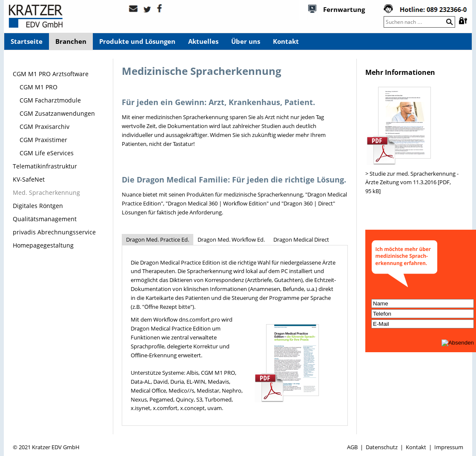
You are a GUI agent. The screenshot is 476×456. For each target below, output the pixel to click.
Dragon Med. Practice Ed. (158, 239)
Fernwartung (344, 9)
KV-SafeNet (29, 179)
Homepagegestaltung (43, 245)
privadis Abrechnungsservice (54, 232)
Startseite (27, 41)
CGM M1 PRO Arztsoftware (51, 74)
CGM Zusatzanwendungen (57, 113)
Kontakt (286, 41)
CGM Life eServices (47, 153)
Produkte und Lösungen (137, 41)
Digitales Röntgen (38, 206)
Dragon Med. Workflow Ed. (231, 239)
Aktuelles (203, 41)
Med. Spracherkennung (46, 192)
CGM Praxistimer (43, 140)
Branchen (71, 41)
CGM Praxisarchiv (44, 127)
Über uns (246, 41)
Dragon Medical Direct (301, 239)
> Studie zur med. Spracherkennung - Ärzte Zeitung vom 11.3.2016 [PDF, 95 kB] (412, 182)
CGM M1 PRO (39, 87)
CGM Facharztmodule (50, 100)
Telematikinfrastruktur (45, 166)
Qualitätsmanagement (45, 219)
